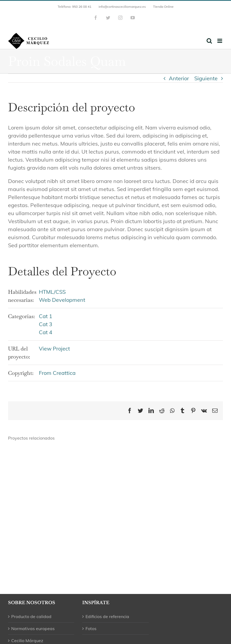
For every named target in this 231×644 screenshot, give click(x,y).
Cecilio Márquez (27, 641)
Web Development (62, 300)
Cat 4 (46, 332)
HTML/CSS (52, 292)
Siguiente (206, 78)
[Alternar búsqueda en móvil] (209, 41)
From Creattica (57, 373)
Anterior (179, 78)
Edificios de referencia (107, 616)
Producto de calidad (31, 616)
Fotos (91, 628)
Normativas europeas (33, 628)
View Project (54, 348)
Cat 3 (46, 324)
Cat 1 (46, 316)
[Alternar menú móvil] (220, 41)
